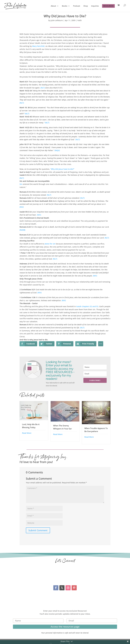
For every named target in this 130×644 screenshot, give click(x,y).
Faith (80, 20)
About (53, 6)
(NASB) (22, 230)
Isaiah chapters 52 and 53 (87, 306)
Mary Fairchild (38, 46)
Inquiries (95, 6)
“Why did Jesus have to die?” (62, 169)
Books (65, 6)
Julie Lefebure (57, 20)
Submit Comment (38, 530)
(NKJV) (57, 150)
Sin (21, 184)
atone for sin (50, 244)
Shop (86, 6)
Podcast (77, 6)
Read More (27, 433)
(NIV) (22, 207)
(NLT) (43, 88)
